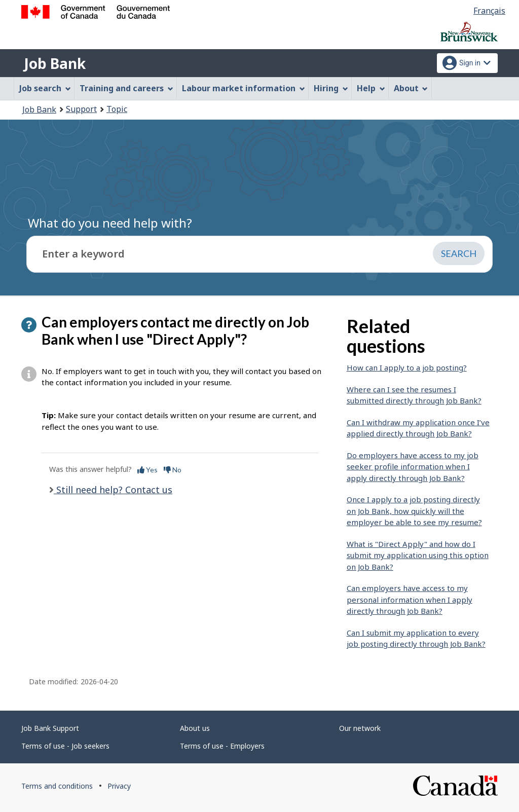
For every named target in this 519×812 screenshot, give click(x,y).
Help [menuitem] (371, 88)
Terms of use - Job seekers (65, 746)
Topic (117, 109)
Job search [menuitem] (45, 88)
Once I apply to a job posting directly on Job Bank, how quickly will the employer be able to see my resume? (414, 511)
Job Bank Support (50, 728)
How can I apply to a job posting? (407, 367)
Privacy (119, 786)
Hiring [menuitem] (331, 88)
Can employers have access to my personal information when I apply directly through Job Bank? (410, 599)
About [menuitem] (411, 88)
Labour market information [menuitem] (244, 88)
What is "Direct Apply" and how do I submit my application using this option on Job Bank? (418, 555)
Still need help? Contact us (113, 490)
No (173, 470)
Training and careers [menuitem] (126, 88)
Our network (360, 728)
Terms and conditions (57, 786)
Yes (147, 470)
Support (81, 109)
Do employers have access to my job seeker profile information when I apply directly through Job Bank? (413, 467)
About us (195, 728)
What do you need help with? (110, 223)
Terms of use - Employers (222, 746)
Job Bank (55, 63)
